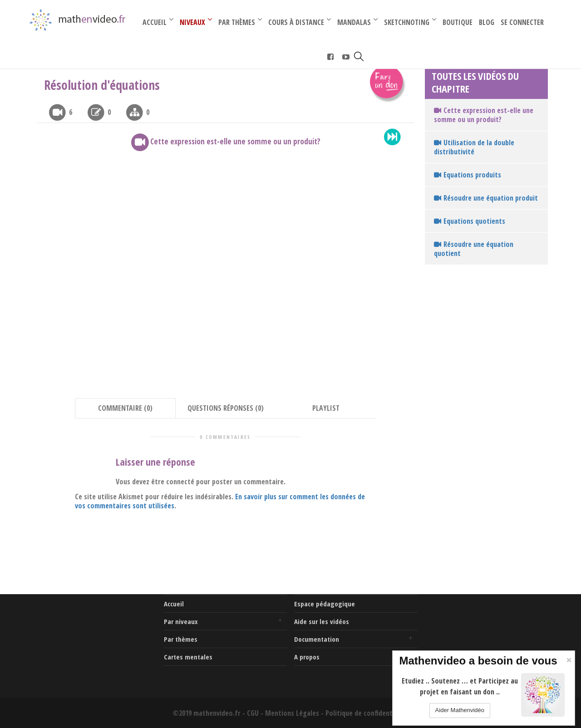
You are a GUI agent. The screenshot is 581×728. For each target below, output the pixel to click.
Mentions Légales (292, 713)
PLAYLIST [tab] (326, 408)
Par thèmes (181, 639)
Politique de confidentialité (367, 713)
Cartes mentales (188, 657)
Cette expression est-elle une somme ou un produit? (484, 115)
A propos (307, 657)
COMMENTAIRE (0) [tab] (125, 408)
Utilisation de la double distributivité (474, 147)
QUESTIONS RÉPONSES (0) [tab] (226, 408)
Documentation (317, 639)
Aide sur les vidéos (322, 621)
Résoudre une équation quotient (474, 249)
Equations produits (468, 175)
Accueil (174, 604)
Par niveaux (181, 621)
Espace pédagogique (325, 604)
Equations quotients (470, 221)
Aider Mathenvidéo (460, 710)
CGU (253, 713)
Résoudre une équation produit (486, 198)
